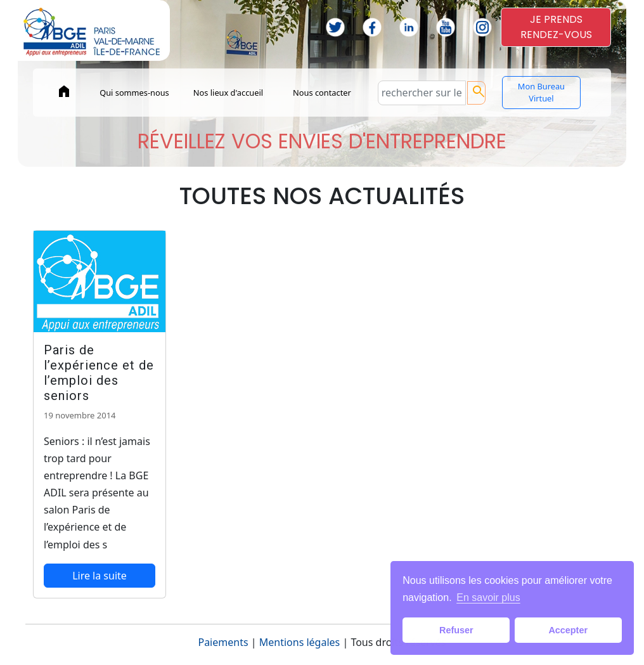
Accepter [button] (568, 630)
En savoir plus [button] (488, 597)
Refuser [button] (456, 630)
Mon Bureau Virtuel (541, 92)
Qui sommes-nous (134, 93)
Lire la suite (100, 576)
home (64, 91)
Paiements (223, 642)
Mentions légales (300, 642)
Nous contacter (322, 93)
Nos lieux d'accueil (228, 93)
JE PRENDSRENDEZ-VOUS (556, 27)
